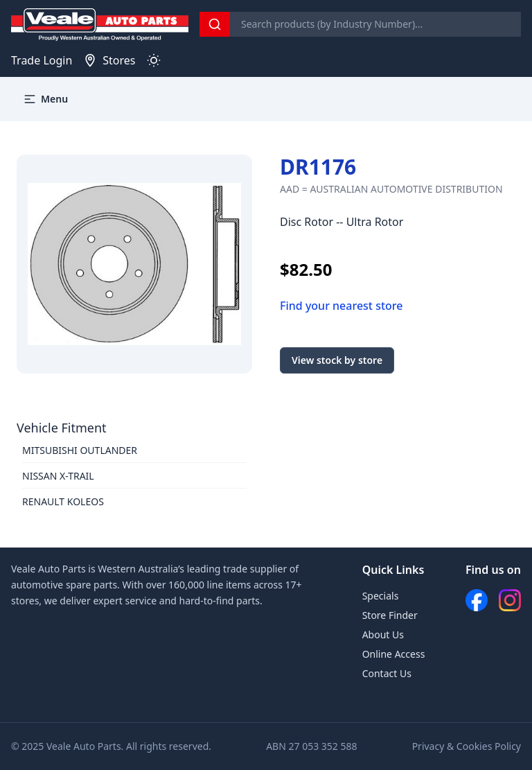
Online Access (394, 654)
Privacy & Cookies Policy (467, 746)
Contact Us (387, 673)
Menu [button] (45, 99)
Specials (381, 596)
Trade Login (42, 60)
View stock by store (337, 360)
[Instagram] (510, 600)
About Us (383, 635)
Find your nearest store (341, 306)
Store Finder (390, 615)
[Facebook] (477, 600)
